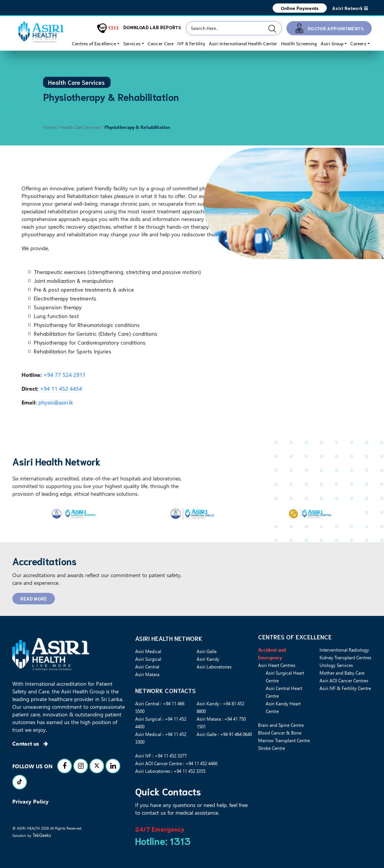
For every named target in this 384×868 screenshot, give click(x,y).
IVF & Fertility (191, 43)
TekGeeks (42, 835)
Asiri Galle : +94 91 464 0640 (224, 734)
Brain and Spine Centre (281, 762)
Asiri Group (332, 43)
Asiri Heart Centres (277, 702)
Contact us (30, 743)
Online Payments (300, 8)
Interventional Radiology (344, 686)
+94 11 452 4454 (61, 389)
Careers (358, 43)
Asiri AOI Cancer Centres (344, 717)
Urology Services (336, 702)
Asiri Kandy (208, 659)
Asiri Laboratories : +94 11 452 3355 (170, 771)
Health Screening (299, 43)
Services (132, 43)
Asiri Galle (207, 651)
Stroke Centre (271, 785)
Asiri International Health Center (243, 43)
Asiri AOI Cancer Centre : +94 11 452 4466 (176, 763)
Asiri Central (147, 667)
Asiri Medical (148, 651)
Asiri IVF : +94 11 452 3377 (161, 756)
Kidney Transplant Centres (345, 694)
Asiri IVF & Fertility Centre (345, 725)
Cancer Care (161, 43)
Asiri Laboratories (214, 667)
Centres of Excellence (94, 43)
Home (49, 127)
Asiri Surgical (148, 659)
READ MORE (34, 598)
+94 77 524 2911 (65, 375)
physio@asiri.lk (56, 402)
